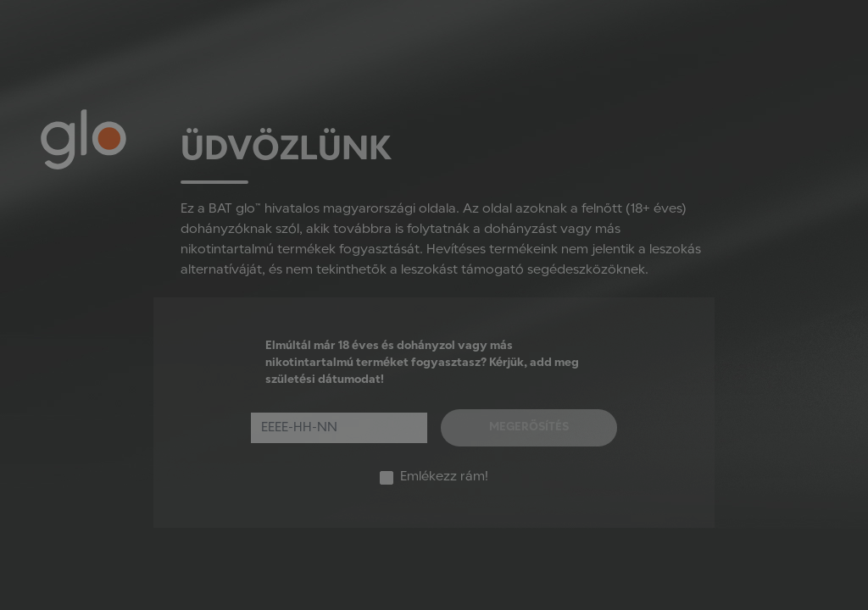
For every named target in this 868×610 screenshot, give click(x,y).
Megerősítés (529, 427)
